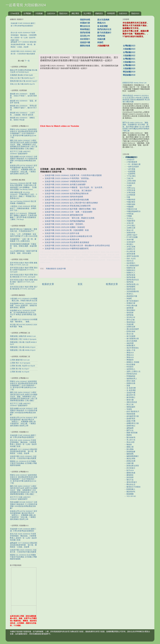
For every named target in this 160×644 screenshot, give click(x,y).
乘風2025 (101, 23)
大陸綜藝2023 (129, 49)
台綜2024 (51, 13)
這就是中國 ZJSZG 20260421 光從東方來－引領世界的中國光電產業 (73, 175)
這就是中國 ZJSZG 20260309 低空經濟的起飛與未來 (67, 194)
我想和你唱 (85, 20)
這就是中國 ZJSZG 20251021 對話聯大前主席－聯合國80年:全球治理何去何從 (77, 246)
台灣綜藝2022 (129, 52)
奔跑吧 (100, 42)
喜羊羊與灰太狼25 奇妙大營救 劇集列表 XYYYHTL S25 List (24, 264)
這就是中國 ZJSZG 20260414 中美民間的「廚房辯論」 (68, 178)
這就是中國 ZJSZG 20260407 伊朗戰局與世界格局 (66, 181)
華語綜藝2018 (129, 75)
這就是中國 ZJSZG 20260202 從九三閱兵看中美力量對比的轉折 (71, 203)
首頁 (80, 284)
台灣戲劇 (27, 13)
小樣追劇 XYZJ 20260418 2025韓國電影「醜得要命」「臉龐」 (24, 321)
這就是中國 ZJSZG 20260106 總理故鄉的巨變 (64, 215)
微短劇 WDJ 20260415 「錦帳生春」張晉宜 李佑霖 (22, 119)
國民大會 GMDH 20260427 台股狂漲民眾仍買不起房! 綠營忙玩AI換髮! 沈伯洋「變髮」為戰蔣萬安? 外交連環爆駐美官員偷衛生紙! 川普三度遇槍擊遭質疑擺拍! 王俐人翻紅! (24, 145)
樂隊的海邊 (85, 46)
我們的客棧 (85, 33)
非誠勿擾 (101, 39)
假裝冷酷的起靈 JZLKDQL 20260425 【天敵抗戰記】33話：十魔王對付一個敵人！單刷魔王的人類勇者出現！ (24, 195)
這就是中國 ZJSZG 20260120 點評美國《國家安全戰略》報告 (70, 209)
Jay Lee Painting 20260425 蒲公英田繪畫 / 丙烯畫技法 (23, 202)
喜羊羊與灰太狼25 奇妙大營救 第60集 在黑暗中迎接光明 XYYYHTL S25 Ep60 (24, 270)
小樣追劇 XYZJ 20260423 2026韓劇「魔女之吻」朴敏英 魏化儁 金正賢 (24, 300)
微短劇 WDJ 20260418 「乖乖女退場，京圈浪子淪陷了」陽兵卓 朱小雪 (23, 108)
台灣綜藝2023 (129, 46)
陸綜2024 (63, 13)
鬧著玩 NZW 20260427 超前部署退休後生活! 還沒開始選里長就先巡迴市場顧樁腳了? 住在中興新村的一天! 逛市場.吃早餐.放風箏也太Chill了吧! (24, 133)
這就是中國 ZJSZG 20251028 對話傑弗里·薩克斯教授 (67, 242)
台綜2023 (123, 13)
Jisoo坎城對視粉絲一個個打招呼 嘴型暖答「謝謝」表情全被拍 (24, 252)
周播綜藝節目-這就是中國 (56, 269)
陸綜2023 (135, 13)
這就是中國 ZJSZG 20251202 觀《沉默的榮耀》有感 (67, 230)
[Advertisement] (60, 34)
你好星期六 (85, 39)
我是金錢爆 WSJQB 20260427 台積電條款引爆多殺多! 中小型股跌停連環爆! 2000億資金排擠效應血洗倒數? (24, 160)
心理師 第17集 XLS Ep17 (20, 369)
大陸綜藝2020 (129, 68)
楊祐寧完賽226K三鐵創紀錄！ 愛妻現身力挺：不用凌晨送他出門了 (24, 230)
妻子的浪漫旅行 (104, 33)
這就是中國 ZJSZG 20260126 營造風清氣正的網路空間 (68, 206)
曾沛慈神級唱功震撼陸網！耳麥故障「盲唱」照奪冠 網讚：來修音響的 (23, 246)
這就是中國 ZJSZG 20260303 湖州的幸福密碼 (64, 197)
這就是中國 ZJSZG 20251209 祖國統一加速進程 (65, 227)
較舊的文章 (112, 284)
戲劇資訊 (99, 13)
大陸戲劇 (39, 13)
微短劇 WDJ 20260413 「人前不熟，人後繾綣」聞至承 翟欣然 (22, 114)
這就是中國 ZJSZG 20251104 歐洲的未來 (62, 239)
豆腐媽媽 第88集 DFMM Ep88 (21, 75)
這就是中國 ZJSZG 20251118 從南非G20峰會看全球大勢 (68, 236)
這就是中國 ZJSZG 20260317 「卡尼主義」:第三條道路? (68, 191)
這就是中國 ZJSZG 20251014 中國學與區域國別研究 (67, 249)
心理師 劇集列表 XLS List (20, 360)
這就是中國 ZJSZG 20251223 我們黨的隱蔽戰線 (65, 221)
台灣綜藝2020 (129, 65)
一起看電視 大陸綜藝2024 (26, 5)
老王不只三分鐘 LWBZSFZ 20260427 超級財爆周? (20, 152)
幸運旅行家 (85, 23)
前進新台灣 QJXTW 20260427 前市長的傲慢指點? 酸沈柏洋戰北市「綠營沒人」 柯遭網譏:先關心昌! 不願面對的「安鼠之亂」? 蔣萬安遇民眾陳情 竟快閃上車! (24, 170)
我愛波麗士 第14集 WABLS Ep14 (23, 347)
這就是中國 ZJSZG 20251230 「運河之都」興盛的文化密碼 (69, 218)
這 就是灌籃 (102, 26)
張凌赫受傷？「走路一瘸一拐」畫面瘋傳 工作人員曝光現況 (23, 240)
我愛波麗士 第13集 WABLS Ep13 (23, 350)
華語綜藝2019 (129, 72)
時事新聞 (111, 13)
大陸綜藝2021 (129, 62)
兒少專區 (87, 13)
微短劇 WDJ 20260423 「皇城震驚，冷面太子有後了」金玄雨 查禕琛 (23, 96)
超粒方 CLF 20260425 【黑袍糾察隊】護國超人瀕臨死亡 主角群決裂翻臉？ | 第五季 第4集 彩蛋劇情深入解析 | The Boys (23, 216)
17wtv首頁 (15, 13)
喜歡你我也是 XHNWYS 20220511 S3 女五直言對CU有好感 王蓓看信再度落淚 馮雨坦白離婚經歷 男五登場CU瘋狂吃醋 (136, 99)
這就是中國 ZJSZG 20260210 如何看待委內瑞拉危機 (67, 200)
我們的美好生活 (104, 29)
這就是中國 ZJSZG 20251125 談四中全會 (62, 233)
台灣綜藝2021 (129, 59)
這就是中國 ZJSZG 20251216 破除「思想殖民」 (65, 224)
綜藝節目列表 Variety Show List (134, 83)
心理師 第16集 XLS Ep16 (20, 372)
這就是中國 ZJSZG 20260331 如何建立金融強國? (65, 184)
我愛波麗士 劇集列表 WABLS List (23, 336)
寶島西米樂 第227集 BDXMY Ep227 (24, 81)
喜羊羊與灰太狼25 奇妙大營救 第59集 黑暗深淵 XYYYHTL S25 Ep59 (24, 276)
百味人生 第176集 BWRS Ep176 (22, 84)
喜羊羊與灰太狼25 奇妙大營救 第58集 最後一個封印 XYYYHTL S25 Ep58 (24, 282)
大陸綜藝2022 (129, 56)
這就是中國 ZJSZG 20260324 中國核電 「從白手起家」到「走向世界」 (74, 187)
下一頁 (27, 61)
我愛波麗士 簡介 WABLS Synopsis (23, 339)
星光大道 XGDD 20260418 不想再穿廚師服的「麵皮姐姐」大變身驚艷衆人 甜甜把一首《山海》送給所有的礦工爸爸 (23, 443)
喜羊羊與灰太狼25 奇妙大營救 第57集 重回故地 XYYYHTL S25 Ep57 (24, 288)
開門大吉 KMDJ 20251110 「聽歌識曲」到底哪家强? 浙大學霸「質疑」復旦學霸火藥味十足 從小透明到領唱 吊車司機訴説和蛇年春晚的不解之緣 (136, 127)
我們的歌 (101, 36)
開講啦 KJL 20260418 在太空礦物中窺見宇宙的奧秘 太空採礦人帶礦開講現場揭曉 (23, 463)
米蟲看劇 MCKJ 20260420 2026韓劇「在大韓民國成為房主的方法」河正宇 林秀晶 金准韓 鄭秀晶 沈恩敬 (23, 314)
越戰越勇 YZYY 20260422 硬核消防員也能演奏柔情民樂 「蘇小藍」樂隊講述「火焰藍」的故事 (24, 451)
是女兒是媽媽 (103, 20)
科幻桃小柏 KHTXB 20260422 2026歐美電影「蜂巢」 (23, 326)
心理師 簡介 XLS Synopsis (20, 363)
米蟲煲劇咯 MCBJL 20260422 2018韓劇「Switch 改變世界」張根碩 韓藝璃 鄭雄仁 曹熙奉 (23, 306)
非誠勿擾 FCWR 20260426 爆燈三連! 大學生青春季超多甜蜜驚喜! (23, 436)
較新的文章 (48, 284)
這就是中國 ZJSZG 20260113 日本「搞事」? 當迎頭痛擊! (69, 212)
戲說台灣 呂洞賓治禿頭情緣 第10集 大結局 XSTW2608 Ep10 (24, 71)
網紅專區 (75, 13)
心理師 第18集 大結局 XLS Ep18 (22, 366)
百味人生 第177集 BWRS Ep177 (22, 78)
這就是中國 (85, 42)
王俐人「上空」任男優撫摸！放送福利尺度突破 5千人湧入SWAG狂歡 (24, 235)
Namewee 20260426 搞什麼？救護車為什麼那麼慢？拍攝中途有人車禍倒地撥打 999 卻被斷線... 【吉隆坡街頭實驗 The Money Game (23, 186)
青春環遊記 (85, 29)
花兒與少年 (85, 36)
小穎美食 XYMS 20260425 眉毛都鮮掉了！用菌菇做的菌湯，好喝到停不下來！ (23, 208)
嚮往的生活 (85, 26)
